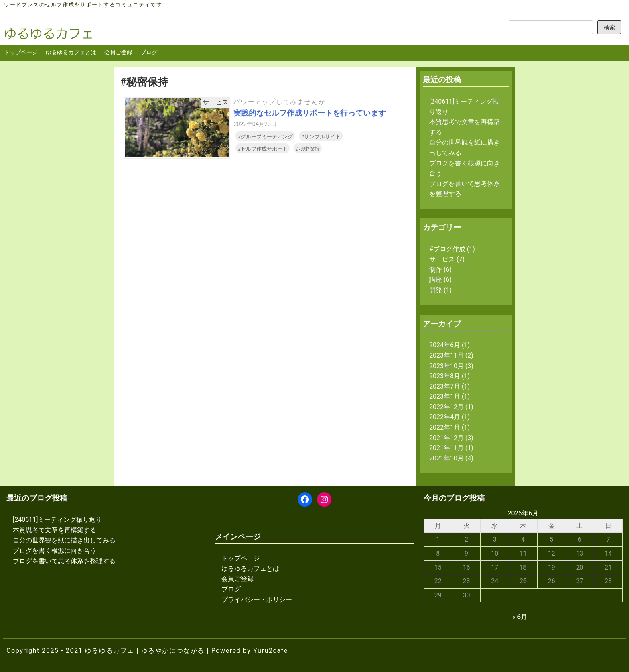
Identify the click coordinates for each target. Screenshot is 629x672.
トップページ (21, 52)
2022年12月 (446, 407)
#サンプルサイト (321, 137)
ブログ (149, 52)
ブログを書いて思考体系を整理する (64, 561)
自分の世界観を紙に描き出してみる (64, 540)
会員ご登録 (118, 52)
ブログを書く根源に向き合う (55, 551)
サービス (442, 259)
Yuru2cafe (271, 651)
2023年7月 (445, 386)
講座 (436, 280)
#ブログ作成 (447, 249)
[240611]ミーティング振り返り (57, 520)
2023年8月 (445, 376)
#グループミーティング (265, 137)
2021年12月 (446, 438)
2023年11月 (446, 355)
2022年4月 (445, 417)
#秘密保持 (308, 149)
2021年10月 (446, 458)
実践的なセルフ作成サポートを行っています (310, 113)
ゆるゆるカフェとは (71, 52)
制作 (436, 270)
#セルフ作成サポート (263, 149)
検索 (609, 27)
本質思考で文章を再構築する (55, 530)
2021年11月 (446, 448)
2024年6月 (445, 345)
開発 (436, 290)
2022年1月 (445, 427)
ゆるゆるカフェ (110, 651)
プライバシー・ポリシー (257, 600)
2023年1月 (445, 396)
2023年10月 (446, 366)
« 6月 (520, 617)
